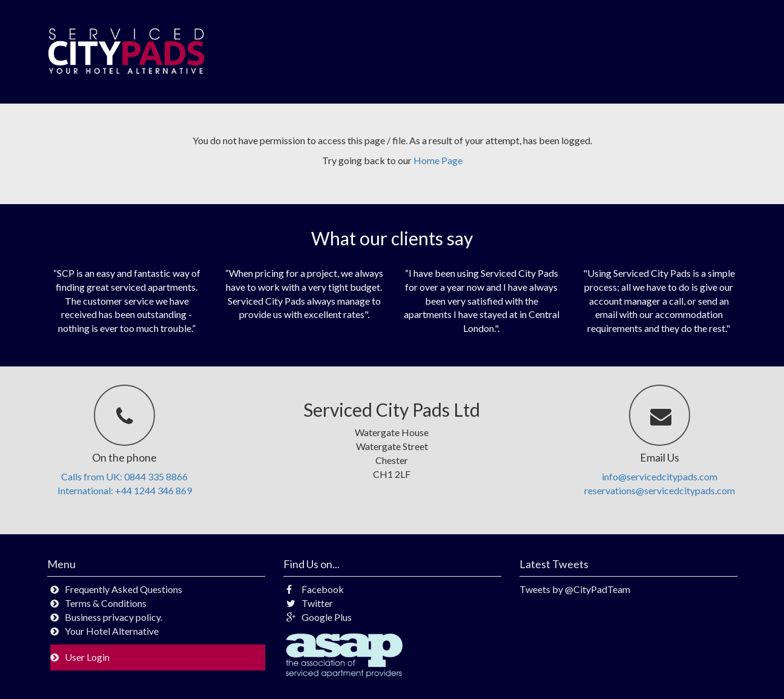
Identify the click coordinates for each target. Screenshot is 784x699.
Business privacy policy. (114, 617)
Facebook (315, 589)
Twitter (310, 603)
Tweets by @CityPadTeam (575, 589)
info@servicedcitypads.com (660, 476)
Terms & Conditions (106, 603)
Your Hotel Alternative (112, 631)
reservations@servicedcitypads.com (660, 490)
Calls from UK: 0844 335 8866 (124, 476)
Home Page (438, 160)
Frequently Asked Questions (124, 589)
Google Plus (319, 617)
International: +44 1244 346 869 (125, 490)
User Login (87, 657)
